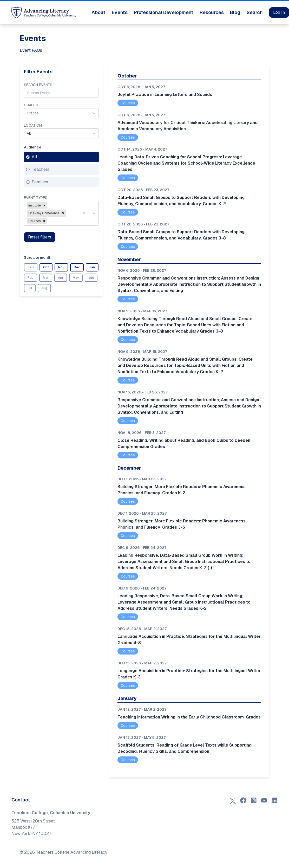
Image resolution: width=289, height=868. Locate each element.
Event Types (36, 198)
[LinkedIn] (274, 800)
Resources (212, 12)
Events (120, 12)
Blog (235, 12)
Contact (21, 800)
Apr (61, 278)
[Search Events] (61, 93)
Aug (44, 288)
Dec (77, 267)
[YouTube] (264, 800)
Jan (92, 267)
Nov (61, 267)
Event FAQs (31, 50)
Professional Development (164, 12)
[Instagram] (254, 800)
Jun (91, 278)
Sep (31, 267)
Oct (46, 267)
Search (255, 12)
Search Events (38, 85)
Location (33, 125)
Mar (46, 278)
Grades (31, 105)
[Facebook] (243, 800)
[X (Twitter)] (233, 800)
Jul (30, 288)
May (76, 278)
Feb (31, 278)
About (98, 12)
